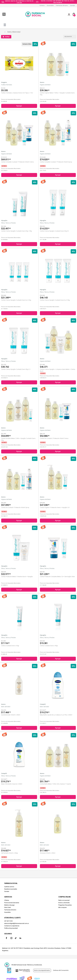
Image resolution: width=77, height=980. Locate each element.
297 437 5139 (8, 921)
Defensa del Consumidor (61, 970)
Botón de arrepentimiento (42, 970)
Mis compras (62, 907)
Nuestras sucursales (11, 889)
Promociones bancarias (12, 903)
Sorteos (42, 5)
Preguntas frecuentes (65, 905)
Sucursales (50, 5)
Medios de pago (9, 905)
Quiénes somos (9, 887)
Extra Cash (8, 907)
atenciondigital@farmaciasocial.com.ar (17, 923)
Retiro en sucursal (64, 900)
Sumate (72, 5)
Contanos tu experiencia (12, 926)
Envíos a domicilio (64, 903)
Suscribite (7, 912)
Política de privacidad (11, 928)
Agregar (19, 106)
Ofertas (7, 900)
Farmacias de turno (62, 5)
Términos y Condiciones (34, 965)
